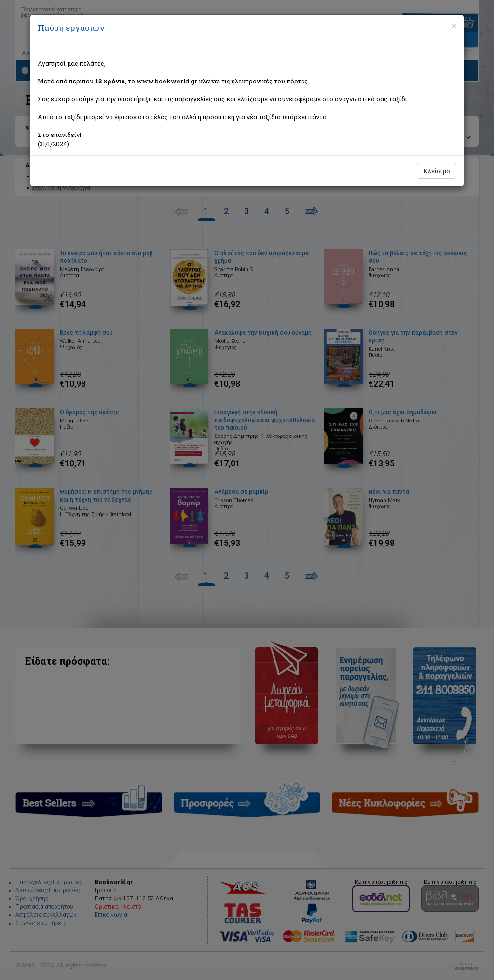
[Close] (454, 26)
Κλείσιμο (437, 171)
